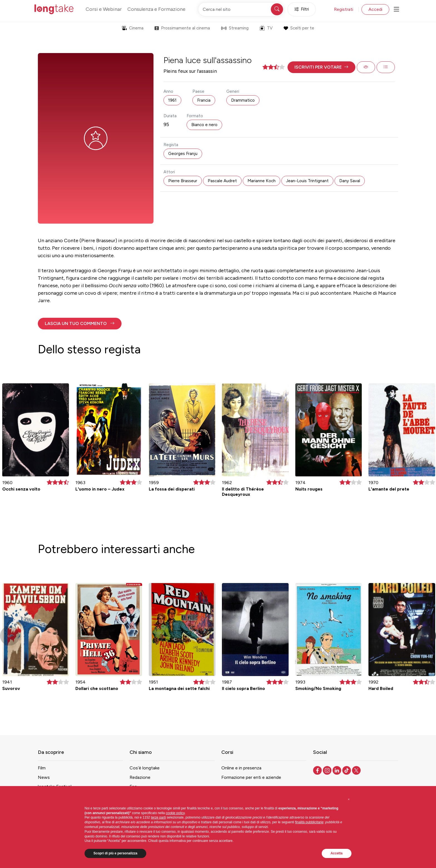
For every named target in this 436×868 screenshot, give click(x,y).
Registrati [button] (344, 9)
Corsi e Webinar (104, 9)
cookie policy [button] (175, 813)
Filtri (302, 9)
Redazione (140, 777)
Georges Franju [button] (183, 154)
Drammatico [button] (243, 100)
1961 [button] (172, 100)
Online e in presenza (241, 768)
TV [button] (266, 28)
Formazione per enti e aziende (251, 777)
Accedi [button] (375, 9)
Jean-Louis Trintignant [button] (307, 181)
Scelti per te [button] (299, 28)
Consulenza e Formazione (156, 9)
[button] (321, 67)
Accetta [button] (337, 853)
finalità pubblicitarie (309, 822)
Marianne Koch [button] (262, 181)
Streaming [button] (235, 28)
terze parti (158, 817)
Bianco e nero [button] (204, 125)
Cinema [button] (133, 28)
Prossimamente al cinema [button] (182, 28)
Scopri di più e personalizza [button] (115, 853)
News (44, 777)
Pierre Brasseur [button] (183, 181)
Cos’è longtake (145, 768)
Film (42, 768)
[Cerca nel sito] (241, 9)
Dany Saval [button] (350, 181)
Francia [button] (204, 100)
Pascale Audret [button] (222, 181)
